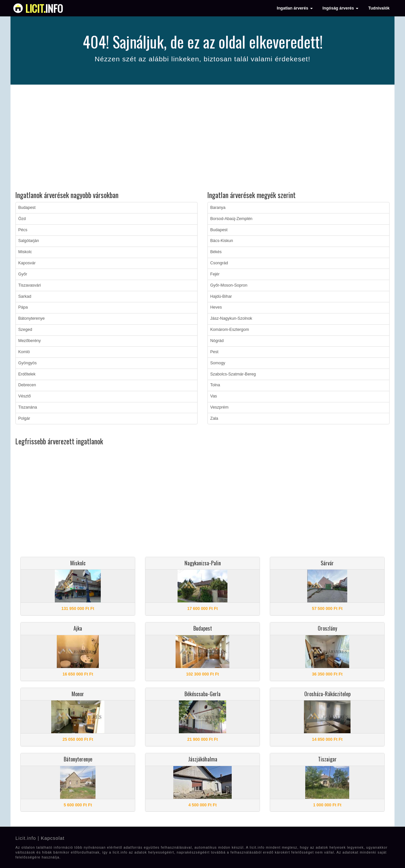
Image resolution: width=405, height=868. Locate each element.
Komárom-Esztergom (230, 330)
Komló (24, 352)
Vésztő (25, 396)
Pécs (23, 230)
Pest (214, 352)
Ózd (22, 219)
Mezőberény (30, 341)
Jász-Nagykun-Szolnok (231, 318)
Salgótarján (29, 241)
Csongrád (219, 263)
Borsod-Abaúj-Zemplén (232, 219)
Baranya (218, 208)
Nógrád (217, 341)
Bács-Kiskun (222, 241)
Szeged (25, 330)
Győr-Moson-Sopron (229, 285)
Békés (216, 252)
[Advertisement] (202, 139)
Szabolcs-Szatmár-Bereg (233, 374)
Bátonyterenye (32, 318)
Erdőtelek (27, 374)
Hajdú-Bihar (221, 296)
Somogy (218, 363)
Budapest (27, 208)
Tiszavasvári (30, 285)
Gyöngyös (28, 363)
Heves (216, 307)
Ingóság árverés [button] (341, 8)
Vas (214, 396)
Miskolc (25, 252)
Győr (23, 274)
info (44, 8)
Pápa (23, 307)
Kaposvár (27, 263)
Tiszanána (28, 407)
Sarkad (25, 296)
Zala (214, 418)
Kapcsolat (53, 838)
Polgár (24, 418)
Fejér (215, 274)
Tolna (215, 385)
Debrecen (27, 385)
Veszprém (220, 407)
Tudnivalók (379, 8)
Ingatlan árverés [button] (295, 8)
